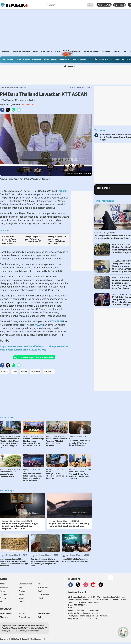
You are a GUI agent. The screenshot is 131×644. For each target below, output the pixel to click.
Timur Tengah (8, 59)
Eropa (18, 59)
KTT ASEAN (56, 321)
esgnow (107, 52)
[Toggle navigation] (3, 5)
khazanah (47, 52)
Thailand (62, 191)
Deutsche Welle (104, 5)
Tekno (21, 595)
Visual (21, 598)
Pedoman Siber (44, 613)
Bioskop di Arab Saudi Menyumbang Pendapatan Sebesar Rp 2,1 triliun (57, 240)
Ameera (3, 584)
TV (125, 52)
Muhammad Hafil (28, 104)
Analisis (22, 591)
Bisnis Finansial (91, 52)
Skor (39, 584)
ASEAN (39, 325)
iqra (58, 52)
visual (117, 52)
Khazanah (4, 587)
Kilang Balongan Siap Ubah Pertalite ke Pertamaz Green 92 (34, 239)
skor (36, 52)
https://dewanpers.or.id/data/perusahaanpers (21, 631)
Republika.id (119, 5)
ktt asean (4, 371)
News (66, 51)
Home (2, 88)
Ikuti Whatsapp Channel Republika (34, 357)
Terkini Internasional (104, 201)
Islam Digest (43, 587)
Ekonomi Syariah (21, 52)
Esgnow (3, 598)
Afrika (46, 59)
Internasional (12, 88)
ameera (6, 52)
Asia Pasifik (37, 59)
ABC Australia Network (61, 59)
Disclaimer (4, 617)
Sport (40, 591)
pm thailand (35, 371)
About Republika (7, 613)
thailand (24, 371)
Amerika (26, 59)
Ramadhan (23, 602)
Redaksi (22, 613)
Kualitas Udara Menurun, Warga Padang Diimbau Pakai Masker (9, 240)
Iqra (20, 587)
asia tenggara (49, 371)
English (40, 598)
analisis (76, 52)
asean (14, 371)
